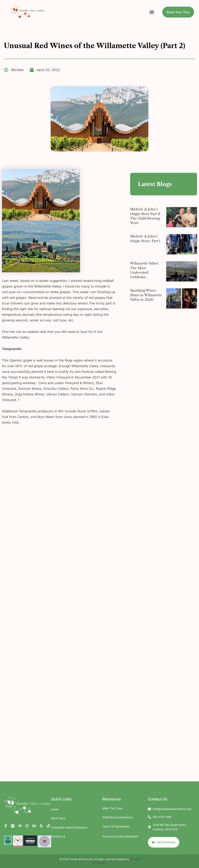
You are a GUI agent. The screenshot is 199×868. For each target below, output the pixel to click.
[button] (152, 12)
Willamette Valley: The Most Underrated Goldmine (145, 270)
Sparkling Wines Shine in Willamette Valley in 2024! (146, 295)
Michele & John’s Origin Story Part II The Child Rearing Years (146, 216)
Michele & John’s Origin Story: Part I (146, 239)
